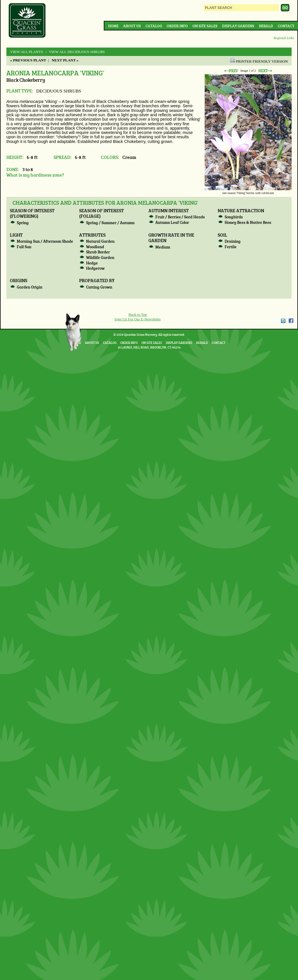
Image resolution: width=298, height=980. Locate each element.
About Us (132, 26)
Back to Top (138, 314)
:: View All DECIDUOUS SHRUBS (74, 52)
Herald (266, 26)
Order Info (177, 26)
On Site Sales (205, 26)
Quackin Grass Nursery (27, 21)
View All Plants (27, 52)
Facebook (291, 321)
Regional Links (284, 38)
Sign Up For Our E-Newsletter (138, 319)
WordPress (283, 321)
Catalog (154, 26)
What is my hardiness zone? (35, 175)
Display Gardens (238, 26)
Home (113, 26)
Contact (286, 26)
